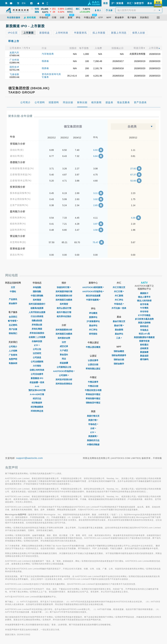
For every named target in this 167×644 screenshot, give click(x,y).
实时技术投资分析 (64, 380)
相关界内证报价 (64, 316)
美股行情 (93, 420)
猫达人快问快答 (144, 301)
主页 (13, 287)
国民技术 (14, 67)
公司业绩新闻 (37, 362)
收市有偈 (144, 304)
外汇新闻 (119, 296)
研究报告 (93, 334)
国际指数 (37, 291)
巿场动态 (119, 304)
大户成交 (64, 350)
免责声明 (13, 359)
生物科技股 (37, 341)
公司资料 (64, 375)
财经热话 (144, 326)
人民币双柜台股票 (37, 312)
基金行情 (119, 326)
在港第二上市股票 (37, 337)
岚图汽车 (14, 53)
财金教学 (13, 303)
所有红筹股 (37, 329)
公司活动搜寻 (37, 374)
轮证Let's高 (144, 334)
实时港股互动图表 (64, 300)
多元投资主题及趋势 (144, 319)
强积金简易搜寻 (119, 355)
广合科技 (14, 60)
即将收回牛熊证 (93, 394)
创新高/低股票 (37, 308)
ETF (37, 345)
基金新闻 (119, 330)
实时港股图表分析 (64, 296)
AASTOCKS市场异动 (64, 371)
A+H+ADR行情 (37, 394)
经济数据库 (37, 403)
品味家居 (144, 348)
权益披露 (64, 363)
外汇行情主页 (119, 287)
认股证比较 (93, 364)
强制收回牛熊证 (93, 403)
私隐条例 (13, 363)
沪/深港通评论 (93, 321)
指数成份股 (37, 321)
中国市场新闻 (93, 300)
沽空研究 (37, 353)
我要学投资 (144, 341)
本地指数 (37, 287)
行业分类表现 (37, 316)
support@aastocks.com (30, 458)
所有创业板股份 (37, 333)
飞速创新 (14, 74)
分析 (93, 428)
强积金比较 (119, 360)
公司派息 (37, 357)
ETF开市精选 (144, 315)
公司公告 (37, 349)
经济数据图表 (37, 407)
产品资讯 (13, 299)
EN (24, 3)
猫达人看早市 (144, 297)
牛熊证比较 (93, 386)
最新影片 (144, 293)
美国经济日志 (93, 440)
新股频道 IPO (37, 378)
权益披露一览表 (37, 382)
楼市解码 (144, 359)
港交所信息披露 (93, 296)
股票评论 (93, 317)
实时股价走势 (64, 338)
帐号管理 (13, 321)
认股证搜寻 (93, 360)
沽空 (64, 342)
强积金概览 (119, 351)
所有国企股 (37, 325)
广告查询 (13, 355)
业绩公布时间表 (37, 370)
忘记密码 (13, 325)
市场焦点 (144, 330)
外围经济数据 (93, 445)
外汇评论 (93, 330)
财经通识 (144, 345)
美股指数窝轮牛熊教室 (144, 337)
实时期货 (37, 300)
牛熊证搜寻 (93, 382)
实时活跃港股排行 (37, 304)
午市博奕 (144, 308)
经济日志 (37, 399)
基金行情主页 (119, 321)
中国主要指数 (37, 296)
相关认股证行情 (64, 308)
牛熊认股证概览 (93, 347)
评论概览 (93, 313)
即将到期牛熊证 (93, 399)
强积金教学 (119, 364)
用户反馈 (13, 329)
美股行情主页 (93, 416)
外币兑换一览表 (119, 308)
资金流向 (64, 355)
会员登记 (13, 317)
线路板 (45, 61)
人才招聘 (13, 351)
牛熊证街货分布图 (93, 390)
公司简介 (13, 347)
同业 (64, 359)
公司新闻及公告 (64, 367)
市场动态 (93, 424)
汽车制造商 (48, 54)
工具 (119, 338)
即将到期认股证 (93, 369)
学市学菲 (144, 312)
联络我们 (13, 333)
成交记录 (64, 346)
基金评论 (93, 326)
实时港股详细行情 (64, 291)
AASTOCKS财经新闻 (93, 287)
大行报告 (37, 366)
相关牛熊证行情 (64, 312)
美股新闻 (93, 436)
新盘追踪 (144, 356)
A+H (37, 386)
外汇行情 (119, 291)
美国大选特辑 (144, 323)
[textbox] (139, 10)
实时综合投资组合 (64, 384)
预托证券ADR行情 (37, 390)
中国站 (13, 291)
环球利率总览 (37, 411)
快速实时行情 (64, 287)
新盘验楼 (144, 352)
